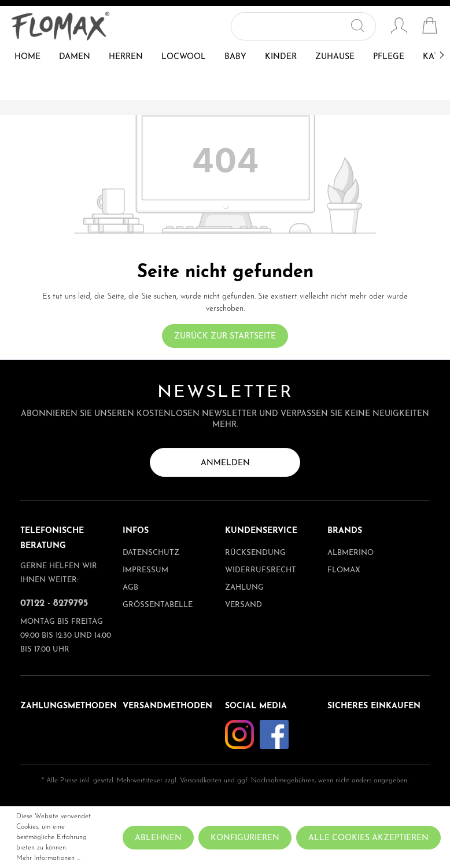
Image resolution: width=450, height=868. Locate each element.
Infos (136, 531)
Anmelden (225, 463)
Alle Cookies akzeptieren (368, 838)
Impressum (145, 570)
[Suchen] (362, 26)
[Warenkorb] (430, 27)
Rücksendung (255, 553)
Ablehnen (158, 838)
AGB (130, 588)
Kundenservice (261, 531)
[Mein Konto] (399, 27)
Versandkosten (201, 781)
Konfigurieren (245, 838)
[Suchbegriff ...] (290, 26)
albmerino (351, 553)
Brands (345, 531)
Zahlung (244, 588)
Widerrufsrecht (261, 570)
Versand (244, 605)
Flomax (344, 570)
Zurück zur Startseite (225, 336)
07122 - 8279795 (54, 604)
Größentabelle (158, 605)
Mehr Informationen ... (48, 858)
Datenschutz (151, 553)
